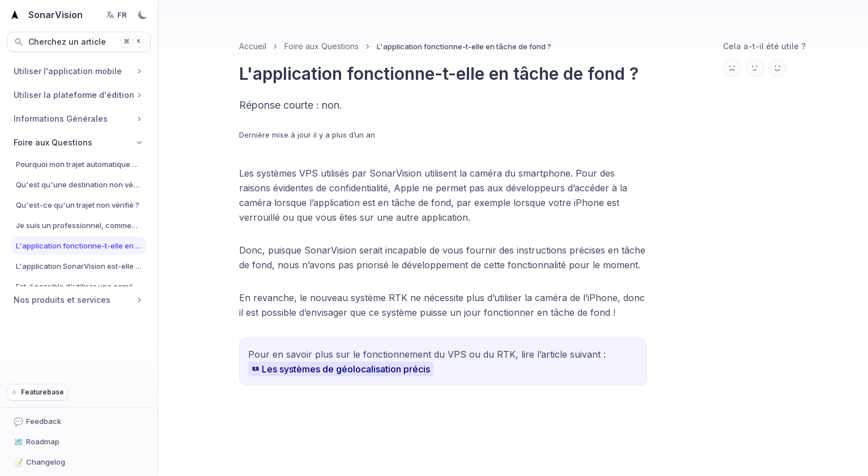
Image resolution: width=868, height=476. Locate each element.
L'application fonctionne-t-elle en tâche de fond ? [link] (464, 46)
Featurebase (37, 392)
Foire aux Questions (322, 46)
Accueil (253, 46)
